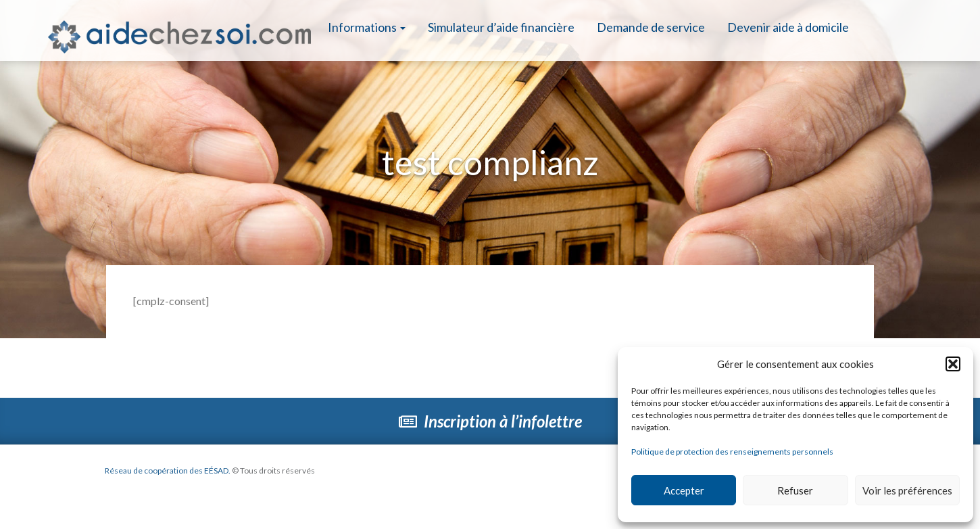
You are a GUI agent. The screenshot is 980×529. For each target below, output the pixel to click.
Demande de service (651, 27)
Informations (367, 27)
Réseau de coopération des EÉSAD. (168, 470)
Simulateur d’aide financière (501, 27)
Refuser (795, 490)
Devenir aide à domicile (788, 27)
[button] (953, 364)
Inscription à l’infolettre (490, 421)
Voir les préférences (907, 490)
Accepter (684, 490)
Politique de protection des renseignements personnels (732, 452)
